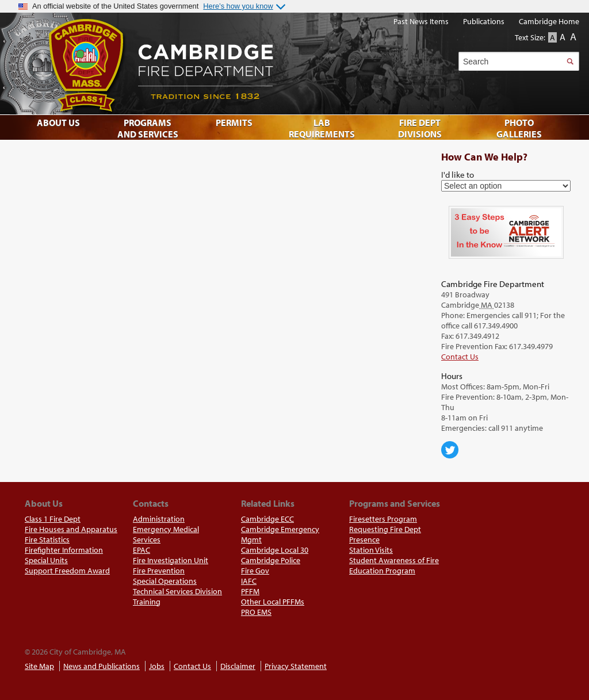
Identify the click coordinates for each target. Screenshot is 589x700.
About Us (58, 123)
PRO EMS (256, 612)
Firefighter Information (64, 550)
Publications (484, 21)
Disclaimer (238, 666)
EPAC (141, 550)
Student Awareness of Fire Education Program (394, 565)
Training (147, 602)
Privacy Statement (296, 666)
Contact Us (460, 357)
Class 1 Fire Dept (53, 519)
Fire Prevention (159, 571)
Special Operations (165, 581)
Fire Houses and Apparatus (71, 529)
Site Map (39, 666)
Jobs (157, 666)
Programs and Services (148, 128)
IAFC (249, 581)
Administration (159, 519)
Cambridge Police (271, 560)
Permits (234, 123)
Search (570, 61)
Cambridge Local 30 (275, 550)
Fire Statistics (47, 540)
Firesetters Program (383, 519)
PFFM (250, 591)
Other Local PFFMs (273, 602)
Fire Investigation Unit (171, 560)
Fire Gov (255, 571)
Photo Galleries (519, 128)
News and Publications (102, 666)
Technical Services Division (177, 591)
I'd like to (458, 174)
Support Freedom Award (67, 571)
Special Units (46, 560)
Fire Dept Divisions (420, 128)
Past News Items (421, 21)
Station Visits (371, 550)
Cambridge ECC (267, 519)
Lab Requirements (322, 128)
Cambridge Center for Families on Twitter (450, 450)
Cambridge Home (549, 21)
